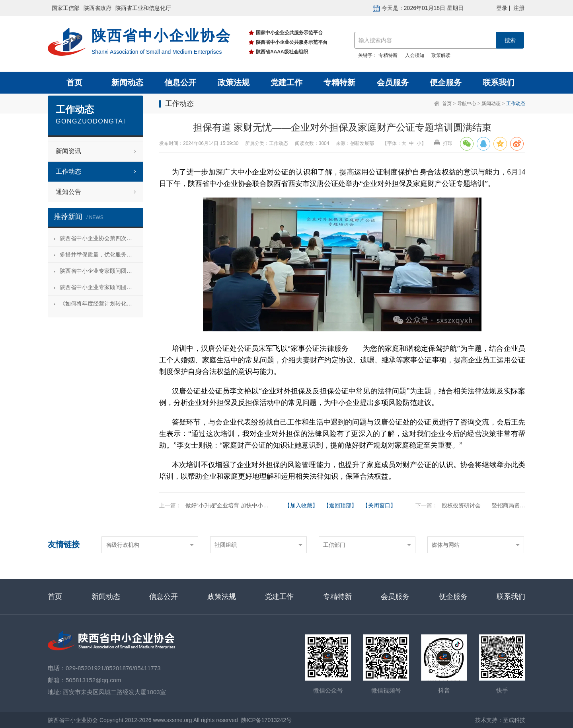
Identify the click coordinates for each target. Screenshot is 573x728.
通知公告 (68, 192)
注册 (519, 8)
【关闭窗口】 (379, 505)
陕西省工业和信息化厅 (143, 8)
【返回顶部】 (340, 505)
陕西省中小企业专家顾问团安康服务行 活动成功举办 (101, 271)
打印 (443, 143)
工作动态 (516, 104)
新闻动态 (127, 82)
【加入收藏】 (301, 505)
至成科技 (514, 720)
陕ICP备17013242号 (267, 720)
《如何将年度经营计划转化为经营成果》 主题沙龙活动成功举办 (101, 303)
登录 (502, 8)
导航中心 (467, 104)
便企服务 (446, 82)
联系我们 (499, 82)
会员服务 (393, 82)
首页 (74, 82)
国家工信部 (66, 8)
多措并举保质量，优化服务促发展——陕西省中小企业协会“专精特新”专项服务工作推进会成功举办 (101, 254)
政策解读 (441, 55)
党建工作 (286, 82)
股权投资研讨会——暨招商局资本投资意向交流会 (503, 505)
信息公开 (180, 82)
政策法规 (234, 82)
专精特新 (388, 55)
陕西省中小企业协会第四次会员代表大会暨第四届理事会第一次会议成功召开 (101, 238)
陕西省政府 (97, 8)
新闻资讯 (68, 151)
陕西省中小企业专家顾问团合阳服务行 (101, 287)
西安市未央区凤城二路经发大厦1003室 (114, 692)
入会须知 (415, 55)
